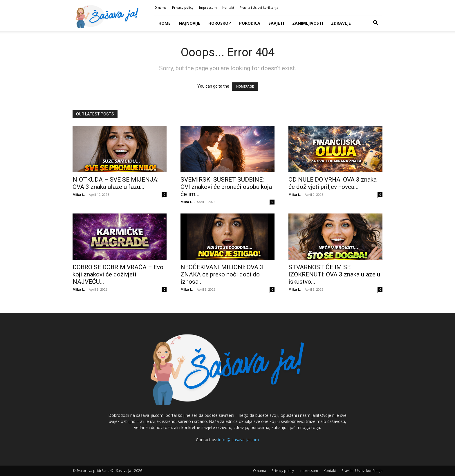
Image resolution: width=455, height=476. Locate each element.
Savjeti (276, 23)
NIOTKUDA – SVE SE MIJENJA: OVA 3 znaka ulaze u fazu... (115, 183)
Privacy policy (183, 7)
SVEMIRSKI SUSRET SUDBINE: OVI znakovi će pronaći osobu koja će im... (226, 187)
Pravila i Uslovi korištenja (259, 7)
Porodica (250, 23)
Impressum (208, 7)
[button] (375, 23)
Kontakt (228, 7)
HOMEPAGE (245, 87)
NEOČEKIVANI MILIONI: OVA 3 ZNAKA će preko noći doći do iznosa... (222, 274)
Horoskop (220, 23)
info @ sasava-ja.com (239, 440)
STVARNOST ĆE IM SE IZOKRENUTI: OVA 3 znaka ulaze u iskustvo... (334, 274)
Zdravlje (341, 23)
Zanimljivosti (308, 23)
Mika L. (79, 194)
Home (165, 23)
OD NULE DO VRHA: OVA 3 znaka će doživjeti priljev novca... (333, 183)
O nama (160, 7)
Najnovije (189, 23)
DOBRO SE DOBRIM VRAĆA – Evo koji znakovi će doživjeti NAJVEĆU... (118, 274)
